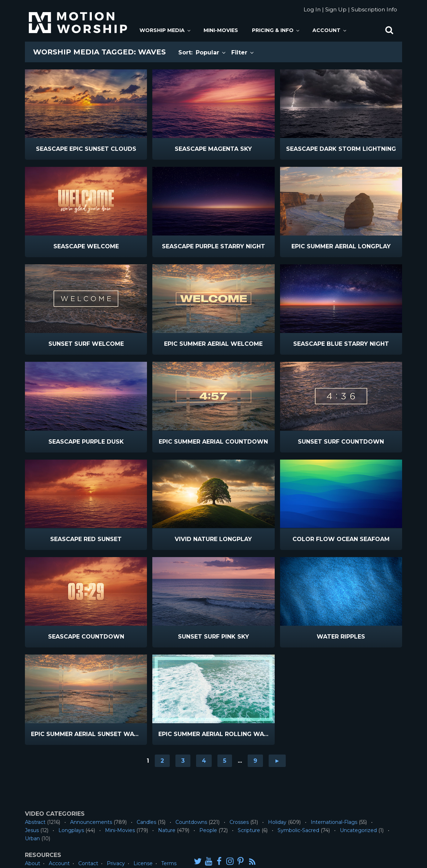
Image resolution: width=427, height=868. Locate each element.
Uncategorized (358, 830)
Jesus (32, 830)
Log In (312, 9)
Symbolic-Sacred (298, 830)
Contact (88, 863)
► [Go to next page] (277, 761)
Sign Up (336, 9)
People (208, 830)
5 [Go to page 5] (225, 761)
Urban (32, 838)
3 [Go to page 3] (183, 761)
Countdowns (191, 822)
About (33, 863)
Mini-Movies (221, 30)
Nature (167, 830)
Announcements (91, 822)
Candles (146, 822)
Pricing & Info (276, 30)
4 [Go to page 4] (204, 761)
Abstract (35, 822)
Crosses (239, 822)
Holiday (277, 822)
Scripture (249, 830)
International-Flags (334, 822)
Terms (169, 863)
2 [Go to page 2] (162, 761)
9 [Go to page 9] (255, 761)
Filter (243, 52)
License (143, 863)
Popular (211, 52)
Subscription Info (374, 9)
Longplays (71, 830)
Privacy (116, 863)
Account (330, 30)
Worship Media (165, 30)
